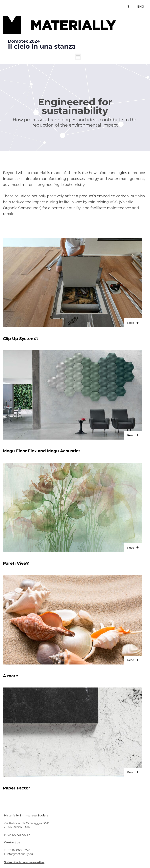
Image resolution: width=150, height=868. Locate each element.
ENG (141, 6)
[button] (125, 25)
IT (128, 6)
